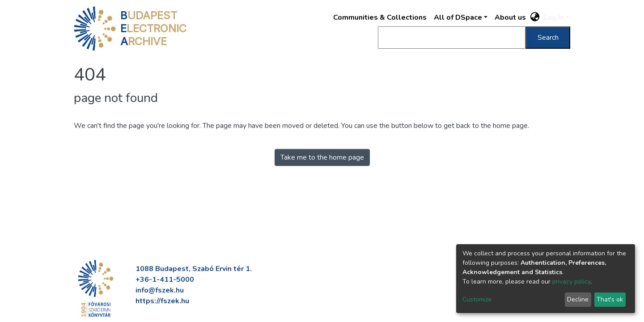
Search (548, 38)
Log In (554, 17)
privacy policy (571, 282)
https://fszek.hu (162, 301)
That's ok (610, 299)
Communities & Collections (380, 17)
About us (510, 17)
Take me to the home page (322, 157)
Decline (578, 299)
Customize (477, 299)
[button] (535, 17)
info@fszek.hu (160, 290)
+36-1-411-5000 (165, 280)
